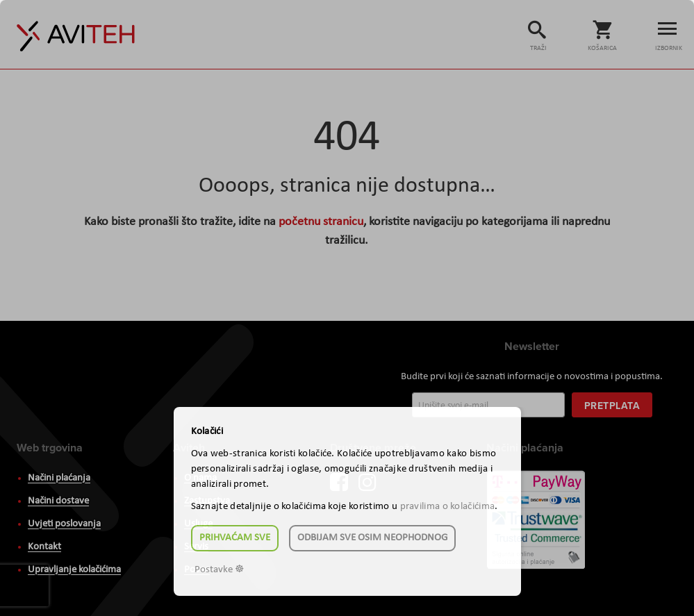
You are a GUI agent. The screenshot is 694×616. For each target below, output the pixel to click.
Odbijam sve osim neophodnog (372, 538)
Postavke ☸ (219, 570)
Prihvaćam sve (235, 538)
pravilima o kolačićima (448, 507)
